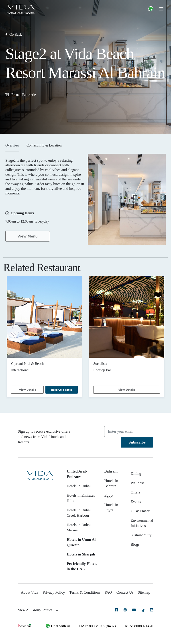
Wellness (137, 483)
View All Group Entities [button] (38, 610)
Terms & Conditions (85, 592)
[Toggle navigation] (163, 9)
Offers (135, 492)
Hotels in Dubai (79, 486)
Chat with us (58, 626)
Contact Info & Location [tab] (44, 145)
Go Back (14, 34)
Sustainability (141, 535)
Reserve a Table (62, 390)
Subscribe (137, 442)
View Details (27, 390)
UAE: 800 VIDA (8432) (98, 626)
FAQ (108, 592)
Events (136, 502)
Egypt (109, 495)
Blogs (135, 544)
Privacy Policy (54, 592)
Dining (136, 474)
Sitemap (144, 592)
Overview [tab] (12, 145)
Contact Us (125, 592)
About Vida (29, 592)
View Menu (28, 236)
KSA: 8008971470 (139, 626)
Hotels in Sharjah (81, 554)
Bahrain (111, 471)
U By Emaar (140, 511)
